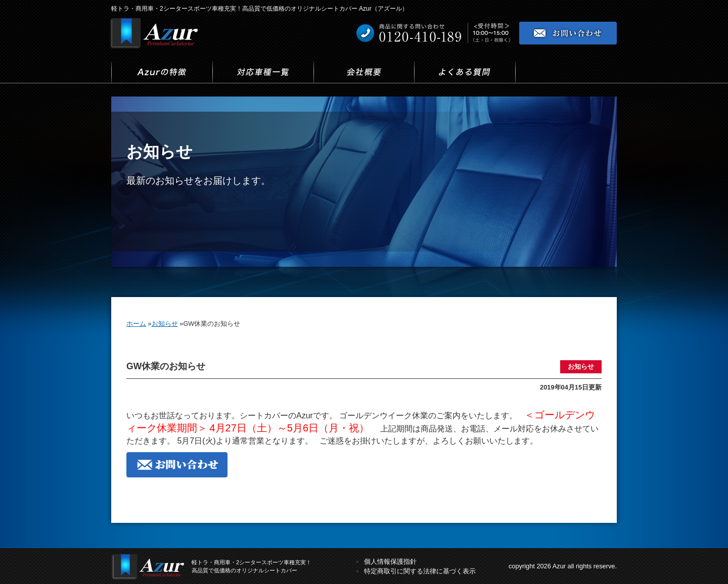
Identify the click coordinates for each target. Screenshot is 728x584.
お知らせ (581, 367)
